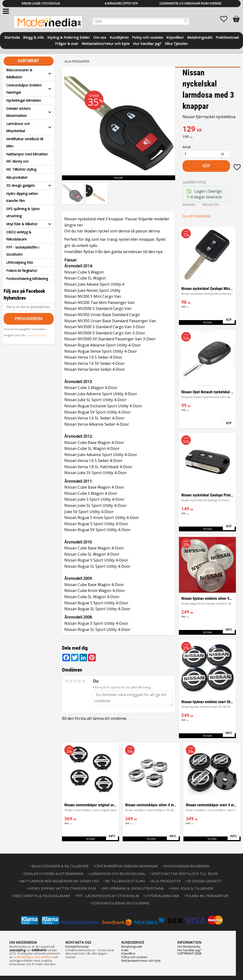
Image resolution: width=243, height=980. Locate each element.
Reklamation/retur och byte (141, 960)
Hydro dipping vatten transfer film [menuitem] (22, 197)
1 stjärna (67, 681)
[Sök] (186, 21)
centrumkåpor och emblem (33, 956)
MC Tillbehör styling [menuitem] (21, 169)
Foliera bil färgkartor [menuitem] (22, 271)
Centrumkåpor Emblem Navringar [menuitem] (24, 89)
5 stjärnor (84, 681)
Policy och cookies (134, 956)
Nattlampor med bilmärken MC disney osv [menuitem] (27, 158)
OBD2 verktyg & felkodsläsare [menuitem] (19, 236)
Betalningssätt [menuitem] (200, 37)
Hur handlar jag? (189, 950)
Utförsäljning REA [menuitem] (20, 262)
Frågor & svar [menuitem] (67, 43)
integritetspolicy (37, 335)
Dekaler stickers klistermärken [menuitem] (18, 112)
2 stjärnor (71, 681)
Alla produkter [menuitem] (17, 177)
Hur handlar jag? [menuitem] (147, 43)
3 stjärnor (75, 681)
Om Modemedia (189, 946)
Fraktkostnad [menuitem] (227, 37)
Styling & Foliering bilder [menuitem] (69, 37)
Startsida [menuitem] (12, 37)
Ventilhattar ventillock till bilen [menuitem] (25, 142)
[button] (226, 19)
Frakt (125, 950)
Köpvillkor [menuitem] (175, 37)
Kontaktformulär (77, 946)
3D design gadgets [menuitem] (21, 185)
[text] (212, 130)
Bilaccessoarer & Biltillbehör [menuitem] (19, 74)
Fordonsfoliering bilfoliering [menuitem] (27, 279)
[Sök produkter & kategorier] (141, 21)
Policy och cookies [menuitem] (147, 37)
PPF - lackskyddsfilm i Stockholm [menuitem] (23, 251)
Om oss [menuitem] (100, 37)
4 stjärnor (79, 681)
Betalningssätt (132, 946)
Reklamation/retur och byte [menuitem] (106, 43)
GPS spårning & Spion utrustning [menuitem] (23, 212)
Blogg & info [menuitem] (33, 37)
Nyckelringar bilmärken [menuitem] (24, 100)
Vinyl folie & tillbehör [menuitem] (22, 224)
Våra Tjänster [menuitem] (176, 43)
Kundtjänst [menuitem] (119, 37)
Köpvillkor (128, 953)
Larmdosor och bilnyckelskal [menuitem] (18, 127)
